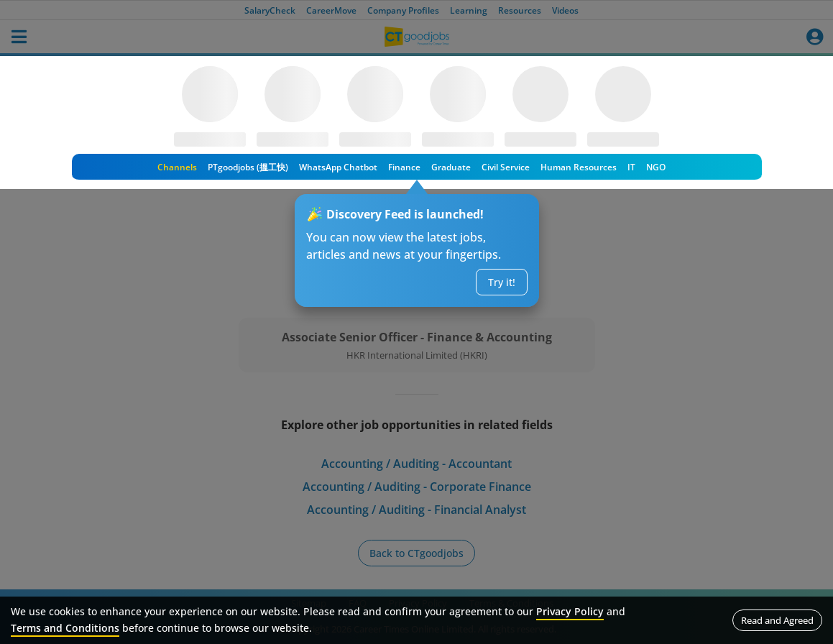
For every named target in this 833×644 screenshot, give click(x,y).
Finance (404, 167)
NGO (656, 167)
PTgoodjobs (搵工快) (248, 167)
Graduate (451, 167)
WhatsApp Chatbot (338, 167)
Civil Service (506, 167)
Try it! (502, 282)
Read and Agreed (777, 620)
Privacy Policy (570, 611)
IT (631, 167)
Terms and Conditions (65, 628)
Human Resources (579, 167)
